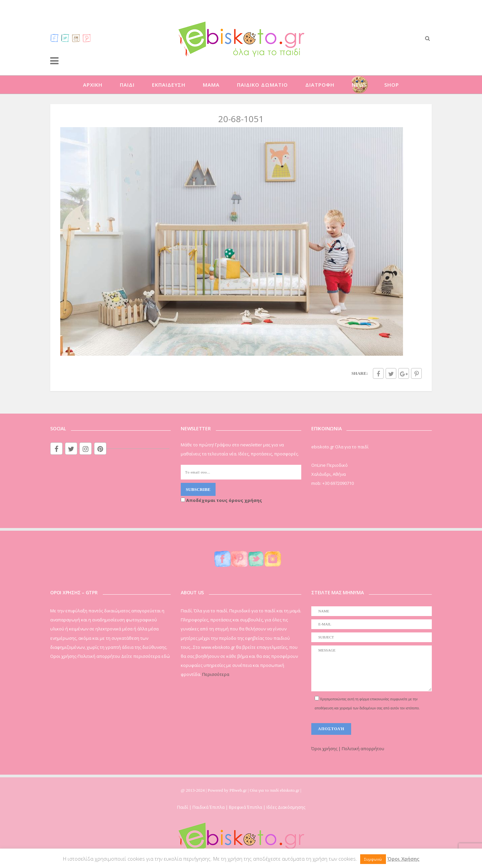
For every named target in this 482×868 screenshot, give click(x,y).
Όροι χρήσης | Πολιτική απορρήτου (348, 749)
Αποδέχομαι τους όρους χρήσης (221, 500)
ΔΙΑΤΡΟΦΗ (320, 85)
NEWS (359, 85)
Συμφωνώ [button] (373, 859)
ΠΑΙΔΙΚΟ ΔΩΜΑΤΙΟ (262, 85)
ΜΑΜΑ (211, 85)
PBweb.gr (239, 790)
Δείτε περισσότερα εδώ (146, 656)
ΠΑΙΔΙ (127, 85)
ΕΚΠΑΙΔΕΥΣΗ (169, 85)
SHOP (392, 85)
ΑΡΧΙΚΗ (93, 85)
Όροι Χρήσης (403, 859)
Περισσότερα (216, 674)
